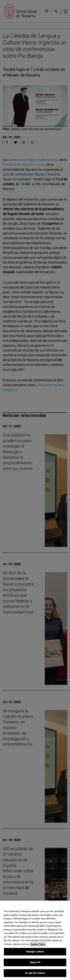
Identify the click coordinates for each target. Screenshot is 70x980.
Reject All (35, 962)
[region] (35, 940)
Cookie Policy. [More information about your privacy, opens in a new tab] (38, 944)
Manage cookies (35, 952)
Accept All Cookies (35, 973)
